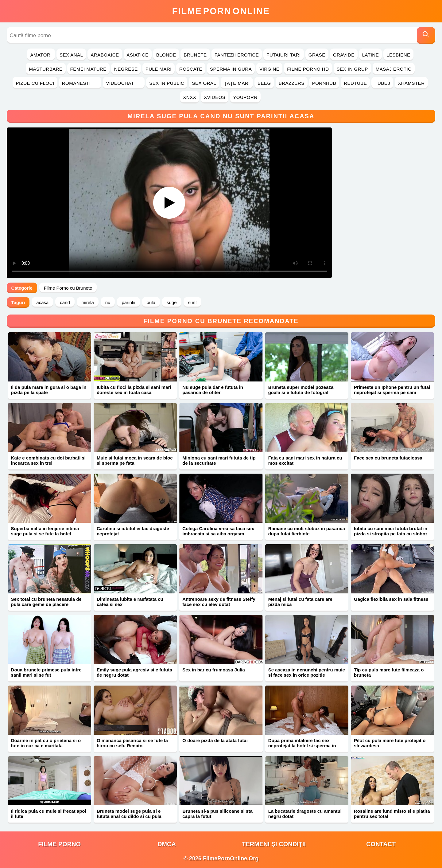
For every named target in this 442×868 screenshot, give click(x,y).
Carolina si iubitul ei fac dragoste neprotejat (133, 531)
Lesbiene (398, 55)
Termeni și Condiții (274, 844)
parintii (128, 302)
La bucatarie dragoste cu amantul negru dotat (305, 814)
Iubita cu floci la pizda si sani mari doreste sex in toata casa (134, 390)
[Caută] (426, 35)
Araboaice (105, 55)
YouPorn (245, 97)
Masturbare (46, 69)
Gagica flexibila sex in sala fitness (391, 599)
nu (108, 302)
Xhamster (411, 83)
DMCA (167, 844)
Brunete (195, 55)
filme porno (59, 844)
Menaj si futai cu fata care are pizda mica (300, 602)
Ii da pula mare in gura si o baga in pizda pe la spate (49, 390)
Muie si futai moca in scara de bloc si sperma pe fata (135, 460)
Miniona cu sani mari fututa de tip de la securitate (219, 460)
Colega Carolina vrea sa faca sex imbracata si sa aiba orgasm (218, 531)
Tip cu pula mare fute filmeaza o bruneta (389, 672)
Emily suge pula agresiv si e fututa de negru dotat (134, 672)
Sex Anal (71, 55)
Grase (317, 55)
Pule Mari (159, 69)
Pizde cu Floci (35, 83)
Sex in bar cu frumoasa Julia (213, 670)
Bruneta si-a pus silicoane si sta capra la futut (217, 814)
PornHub (324, 83)
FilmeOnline (221, 11)
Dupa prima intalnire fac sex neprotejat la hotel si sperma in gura (302, 746)
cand (65, 302)
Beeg (264, 83)
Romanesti (80, 83)
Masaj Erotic (394, 69)
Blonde (166, 55)
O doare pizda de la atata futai (215, 740)
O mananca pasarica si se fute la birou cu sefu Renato (132, 743)
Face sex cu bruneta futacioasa (388, 458)
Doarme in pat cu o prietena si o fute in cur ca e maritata (46, 743)
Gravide (344, 55)
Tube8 (382, 83)
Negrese (126, 69)
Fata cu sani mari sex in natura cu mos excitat (305, 460)
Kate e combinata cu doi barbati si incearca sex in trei (48, 460)
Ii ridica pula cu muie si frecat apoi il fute (49, 814)
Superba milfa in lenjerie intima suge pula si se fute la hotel (45, 531)
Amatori (41, 55)
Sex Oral (204, 83)
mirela (88, 302)
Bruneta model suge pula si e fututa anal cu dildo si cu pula (129, 814)
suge (172, 302)
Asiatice (138, 55)
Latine (370, 55)
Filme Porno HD (308, 69)
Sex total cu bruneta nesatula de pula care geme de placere (46, 602)
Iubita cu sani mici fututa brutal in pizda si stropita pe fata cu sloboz (391, 531)
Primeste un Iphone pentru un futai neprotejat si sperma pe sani (392, 390)
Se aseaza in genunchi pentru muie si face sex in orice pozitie (307, 672)
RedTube (355, 83)
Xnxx (190, 97)
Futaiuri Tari (284, 55)
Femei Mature (88, 69)
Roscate (191, 69)
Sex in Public (167, 83)
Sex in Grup (352, 69)
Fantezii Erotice (237, 55)
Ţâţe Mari (237, 83)
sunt (192, 302)
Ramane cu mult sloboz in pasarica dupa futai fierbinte (307, 531)
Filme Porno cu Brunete (68, 288)
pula (151, 302)
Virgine (269, 69)
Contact (381, 844)
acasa (42, 302)
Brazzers (292, 83)
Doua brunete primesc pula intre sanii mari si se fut (46, 672)
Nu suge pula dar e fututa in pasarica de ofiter (213, 390)
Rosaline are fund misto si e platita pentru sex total (392, 814)
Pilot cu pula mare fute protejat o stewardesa (390, 743)
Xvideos (215, 97)
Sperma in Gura (231, 69)
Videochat (124, 83)
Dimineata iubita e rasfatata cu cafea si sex (130, 602)
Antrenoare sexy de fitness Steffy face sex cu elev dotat (219, 602)
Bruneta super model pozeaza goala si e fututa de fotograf (301, 390)
